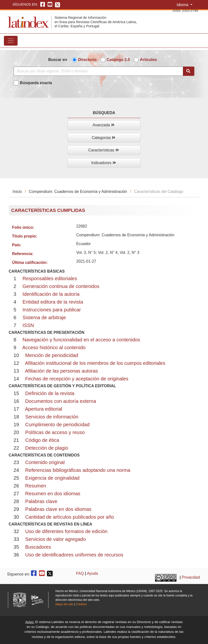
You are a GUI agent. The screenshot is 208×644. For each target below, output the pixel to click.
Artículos (148, 60)
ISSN (28, 325)
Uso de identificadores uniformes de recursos (74, 555)
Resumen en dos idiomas (53, 494)
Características (103, 150)
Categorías (104, 138)
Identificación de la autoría (51, 294)
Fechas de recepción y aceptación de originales (77, 379)
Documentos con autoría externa (61, 401)
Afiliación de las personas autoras (61, 371)
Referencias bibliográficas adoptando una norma (78, 470)
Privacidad (191, 577)
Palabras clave (41, 501)
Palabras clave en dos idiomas (58, 509)
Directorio (87, 60)
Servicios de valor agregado (55, 539)
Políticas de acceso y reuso (55, 432)
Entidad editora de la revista (53, 302)
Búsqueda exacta (36, 83)
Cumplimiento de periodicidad (57, 425)
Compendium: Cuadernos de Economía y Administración (78, 192)
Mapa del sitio (64, 604)
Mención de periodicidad (52, 355)
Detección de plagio (47, 448)
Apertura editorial (43, 409)
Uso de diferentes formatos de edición (66, 531)
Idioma (183, 5)
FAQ (80, 573)
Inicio (17, 192)
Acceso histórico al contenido (54, 347)
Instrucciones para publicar (52, 310)
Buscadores (38, 547)
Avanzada (103, 125)
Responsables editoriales (50, 278)
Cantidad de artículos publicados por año (70, 517)
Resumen (36, 486)
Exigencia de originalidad (52, 478)
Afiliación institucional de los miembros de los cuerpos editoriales (95, 363)
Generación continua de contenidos (61, 286)
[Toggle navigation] (11, 41)
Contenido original (45, 462)
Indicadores (103, 163)
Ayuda (92, 573)
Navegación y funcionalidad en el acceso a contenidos (81, 340)
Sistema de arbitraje (44, 317)
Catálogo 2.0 (118, 60)
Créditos (81, 604)
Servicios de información (52, 417)
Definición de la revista (50, 393)
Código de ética (42, 440)
